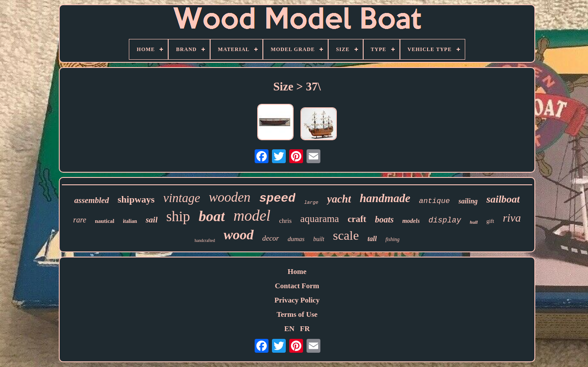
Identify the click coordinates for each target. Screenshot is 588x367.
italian (130, 221)
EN (289, 329)
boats (384, 219)
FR (305, 329)
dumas (296, 239)
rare (80, 220)
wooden (230, 197)
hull (474, 222)
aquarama (320, 219)
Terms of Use (297, 314)
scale (346, 235)
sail (152, 220)
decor (271, 238)
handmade (385, 198)
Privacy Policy (297, 300)
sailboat (503, 199)
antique (434, 201)
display (445, 220)
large (311, 203)
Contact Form (297, 286)
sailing (468, 201)
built (319, 239)
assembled (92, 200)
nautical (104, 221)
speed (277, 198)
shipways (136, 199)
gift (490, 221)
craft (357, 219)
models (411, 221)
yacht (339, 199)
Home (297, 272)
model (252, 216)
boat (211, 216)
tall (372, 239)
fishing (392, 239)
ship (178, 216)
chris (285, 221)
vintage (182, 198)
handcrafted (205, 240)
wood (238, 235)
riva (512, 218)
